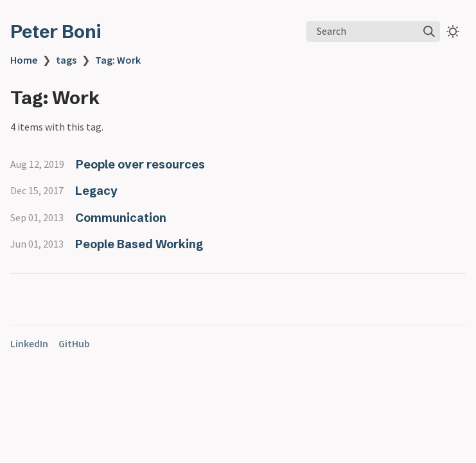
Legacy (96, 191)
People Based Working (139, 244)
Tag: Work (118, 60)
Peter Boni (56, 32)
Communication (121, 218)
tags (66, 60)
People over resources (140, 164)
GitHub (74, 343)
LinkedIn (29, 343)
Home (24, 60)
